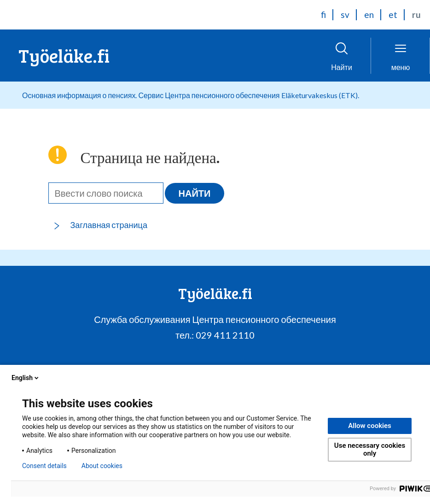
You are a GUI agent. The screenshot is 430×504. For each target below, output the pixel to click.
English (26, 378)
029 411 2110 (225, 335)
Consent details (44, 466)
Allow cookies (370, 426)
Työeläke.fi (64, 55)
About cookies (102, 466)
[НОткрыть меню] (401, 56)
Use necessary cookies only (370, 449)
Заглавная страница (109, 225)
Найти (195, 193)
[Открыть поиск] (342, 56)
